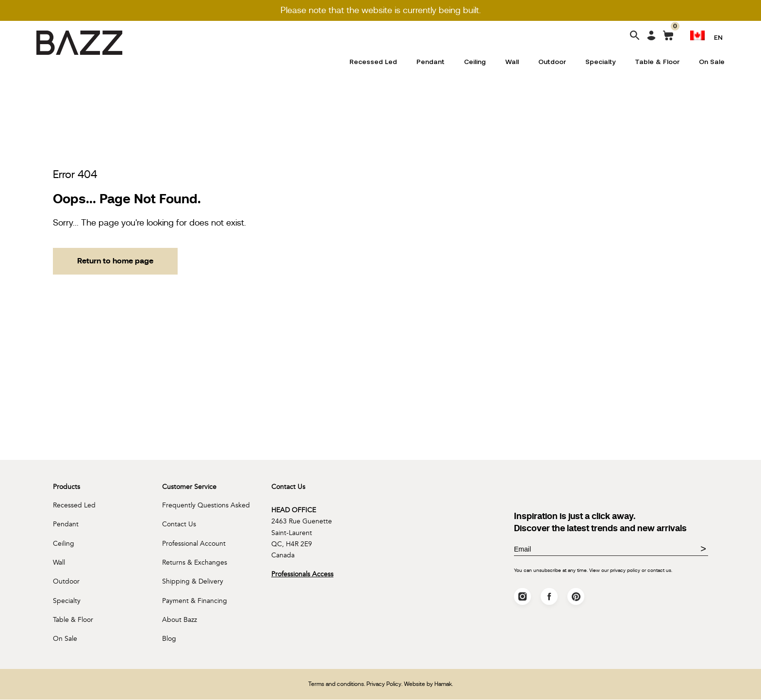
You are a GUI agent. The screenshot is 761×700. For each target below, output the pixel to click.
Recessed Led (373, 61)
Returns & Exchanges (195, 563)
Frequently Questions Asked (206, 506)
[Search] (635, 36)
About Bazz (180, 620)
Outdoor (552, 61)
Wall (512, 61)
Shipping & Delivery (193, 582)
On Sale (712, 61)
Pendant (430, 61)
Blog (169, 639)
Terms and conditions (336, 684)
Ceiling (475, 61)
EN (718, 37)
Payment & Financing (195, 601)
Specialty (600, 61)
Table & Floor (657, 61)
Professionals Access (302, 575)
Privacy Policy (384, 684)
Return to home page (115, 261)
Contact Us (179, 525)
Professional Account (194, 544)
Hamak (443, 684)
